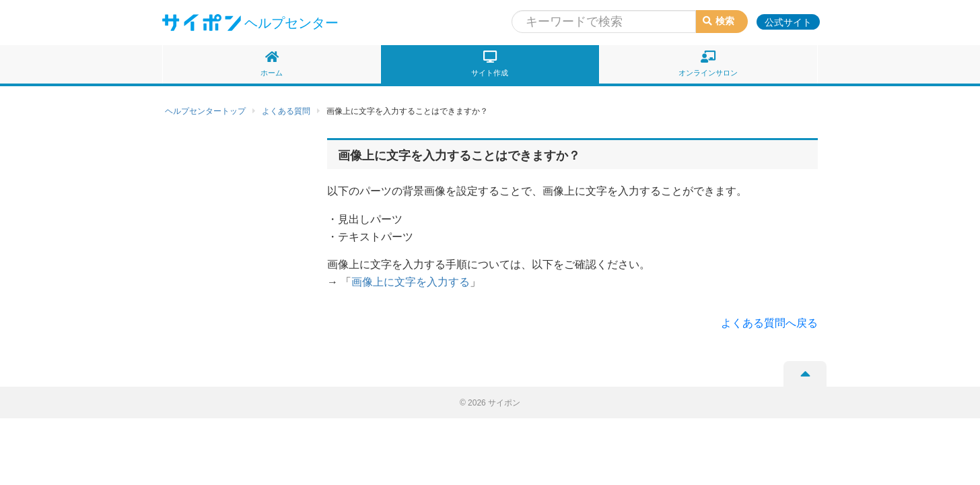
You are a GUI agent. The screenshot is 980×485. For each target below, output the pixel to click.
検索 (719, 21)
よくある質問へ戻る (769, 323)
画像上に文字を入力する (411, 282)
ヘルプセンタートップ (205, 111)
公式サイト (788, 22)
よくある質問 (286, 111)
